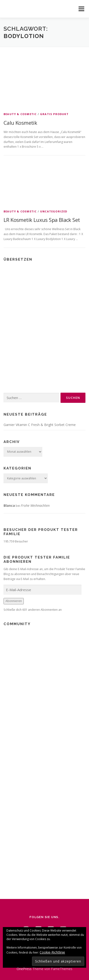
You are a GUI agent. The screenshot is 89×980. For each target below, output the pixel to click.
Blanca (9, 505)
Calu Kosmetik (20, 123)
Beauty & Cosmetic (20, 114)
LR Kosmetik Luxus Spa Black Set (42, 220)
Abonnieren (14, 601)
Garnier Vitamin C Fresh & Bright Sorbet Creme (40, 425)
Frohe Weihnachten (35, 505)
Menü (81, 9)
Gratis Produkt (54, 114)
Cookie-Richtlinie (52, 952)
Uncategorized (54, 211)
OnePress (24, 969)
